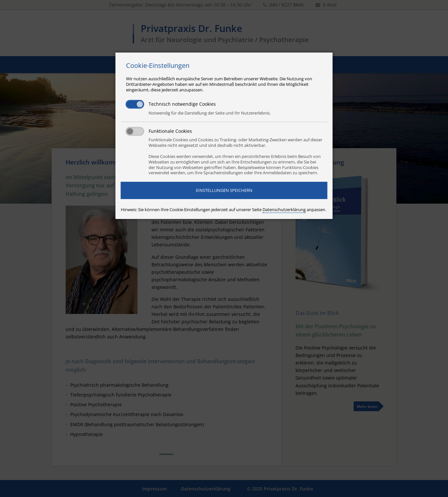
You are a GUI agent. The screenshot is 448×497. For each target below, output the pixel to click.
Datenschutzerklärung (284, 210)
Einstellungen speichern (224, 190)
